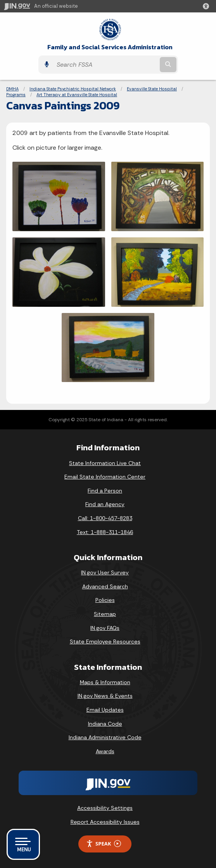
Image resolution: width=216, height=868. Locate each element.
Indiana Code (105, 724)
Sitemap (105, 614)
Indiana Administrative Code (105, 737)
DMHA (12, 89)
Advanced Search (105, 586)
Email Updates (105, 710)
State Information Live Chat (105, 463)
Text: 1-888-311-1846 (105, 532)
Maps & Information (105, 682)
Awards (105, 751)
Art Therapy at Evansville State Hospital (77, 95)
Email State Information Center (105, 477)
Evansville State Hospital (152, 89)
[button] (207, 6)
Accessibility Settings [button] (105, 808)
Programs (16, 95)
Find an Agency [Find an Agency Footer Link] (105, 504)
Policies (105, 600)
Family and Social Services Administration (110, 47)
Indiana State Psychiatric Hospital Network (73, 89)
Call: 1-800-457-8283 (105, 518)
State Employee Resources (105, 641)
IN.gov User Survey (105, 572)
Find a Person (105, 491)
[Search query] (105, 65)
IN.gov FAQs (105, 628)
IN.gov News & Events (105, 696)
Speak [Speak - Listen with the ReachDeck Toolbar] (104, 844)
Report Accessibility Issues (105, 822)
